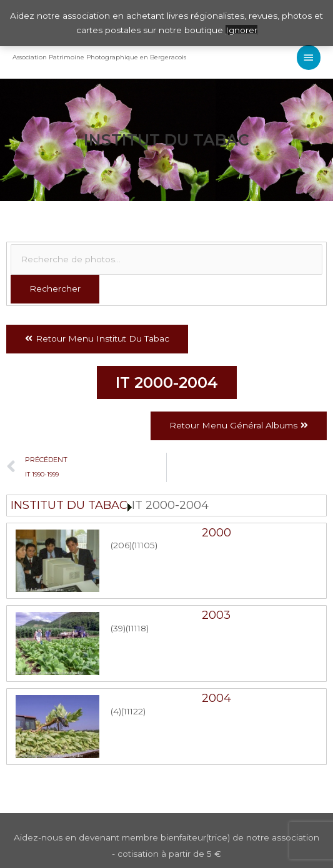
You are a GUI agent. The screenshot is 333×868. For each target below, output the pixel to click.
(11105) (145, 545)
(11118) (137, 628)
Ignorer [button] (241, 30)
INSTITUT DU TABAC (69, 505)
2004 (216, 698)
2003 (216, 615)
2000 (216, 533)
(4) (116, 711)
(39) (118, 628)
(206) (121, 545)
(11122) (133, 711)
